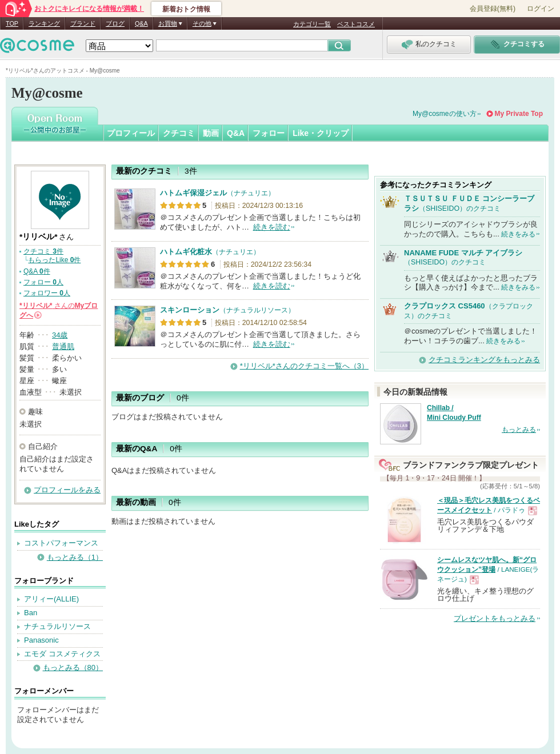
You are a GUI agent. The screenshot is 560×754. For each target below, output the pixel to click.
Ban (31, 613)
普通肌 (63, 346)
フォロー (269, 133)
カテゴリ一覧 (312, 24)
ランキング (44, 23)
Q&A (141, 23)
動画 (211, 133)
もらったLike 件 (54, 260)
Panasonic (41, 640)
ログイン (541, 9)
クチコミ (179, 133)
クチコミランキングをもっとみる (484, 360)
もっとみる (519, 430)
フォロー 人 (43, 282)
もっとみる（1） (75, 557)
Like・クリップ (321, 133)
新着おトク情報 (186, 9)
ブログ (115, 23)
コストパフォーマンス (61, 543)
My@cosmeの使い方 (445, 114)
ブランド (83, 23)
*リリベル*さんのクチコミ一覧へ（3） (304, 366)
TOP (12, 23)
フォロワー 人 (47, 293)
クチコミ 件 (43, 251)
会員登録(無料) (493, 9)
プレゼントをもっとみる (495, 618)
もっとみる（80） (73, 667)
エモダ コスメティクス (62, 654)
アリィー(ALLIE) (51, 599)
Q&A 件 (37, 271)
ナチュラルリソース (57, 626)
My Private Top (519, 114)
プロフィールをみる (67, 490)
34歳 (60, 335)
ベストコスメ (356, 24)
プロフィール (131, 133)
